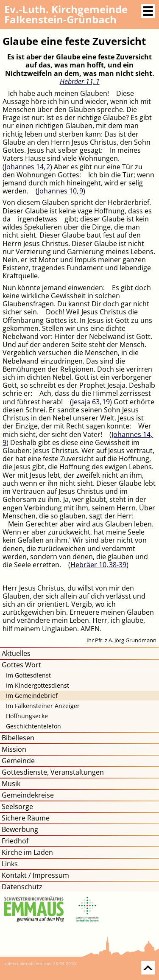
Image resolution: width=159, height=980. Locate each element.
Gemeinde (18, 761)
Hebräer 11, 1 (80, 81)
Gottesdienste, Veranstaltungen (53, 772)
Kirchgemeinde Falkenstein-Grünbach (66, 14)
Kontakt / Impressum (35, 875)
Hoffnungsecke (27, 716)
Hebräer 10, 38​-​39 (98, 565)
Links (10, 864)
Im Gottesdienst (28, 675)
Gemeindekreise (28, 795)
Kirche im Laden (27, 852)
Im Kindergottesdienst (38, 685)
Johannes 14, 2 (27, 167)
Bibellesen (18, 738)
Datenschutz (22, 887)
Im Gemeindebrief (32, 696)
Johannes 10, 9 (60, 191)
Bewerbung (20, 829)
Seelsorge (17, 806)
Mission (14, 749)
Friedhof (15, 841)
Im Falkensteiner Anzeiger (43, 706)
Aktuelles (16, 653)
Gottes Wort (21, 665)
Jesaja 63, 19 (91, 402)
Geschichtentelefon (33, 726)
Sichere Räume (26, 818)
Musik (11, 784)
